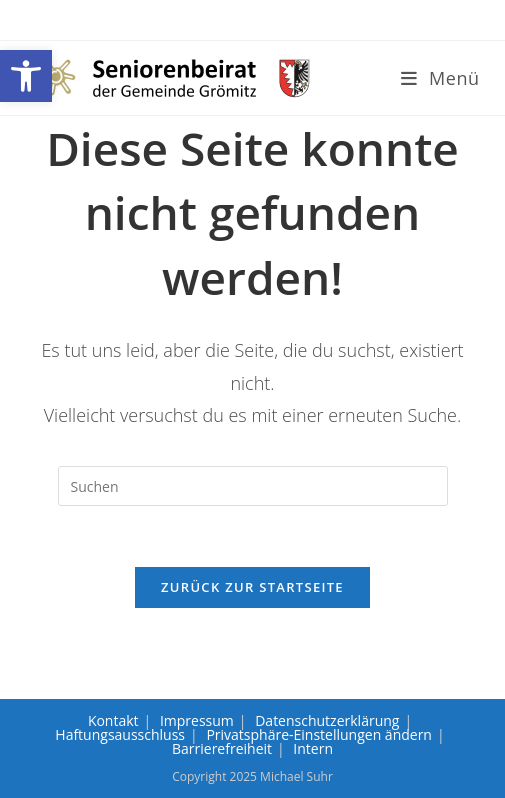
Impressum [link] (197, 720)
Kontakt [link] (113, 720)
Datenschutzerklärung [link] (327, 720)
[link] (26, 76)
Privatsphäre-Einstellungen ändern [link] (319, 734)
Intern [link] (313, 748)
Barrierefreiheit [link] (222, 748)
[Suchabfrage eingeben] (253, 486)
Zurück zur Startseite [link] (252, 587)
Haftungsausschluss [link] (120, 734)
